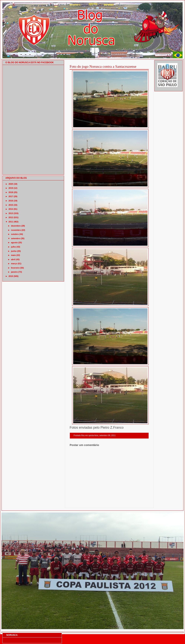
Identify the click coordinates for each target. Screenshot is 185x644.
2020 (11, 184)
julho (13, 247)
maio (13, 255)
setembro (16, 238)
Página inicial (110, 503)
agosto (14, 242)
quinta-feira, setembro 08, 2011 (102, 435)
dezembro (16, 226)
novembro (16, 230)
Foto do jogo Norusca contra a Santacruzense (103, 66)
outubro (15, 234)
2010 (11, 276)
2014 (11, 209)
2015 (11, 205)
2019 (11, 188)
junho (14, 251)
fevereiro (15, 268)
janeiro (14, 272)
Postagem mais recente (80, 503)
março (14, 264)
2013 (11, 213)
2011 (11, 222)
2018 (11, 192)
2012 (11, 217)
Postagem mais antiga (139, 503)
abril (13, 259)
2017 (11, 196)
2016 (11, 201)
